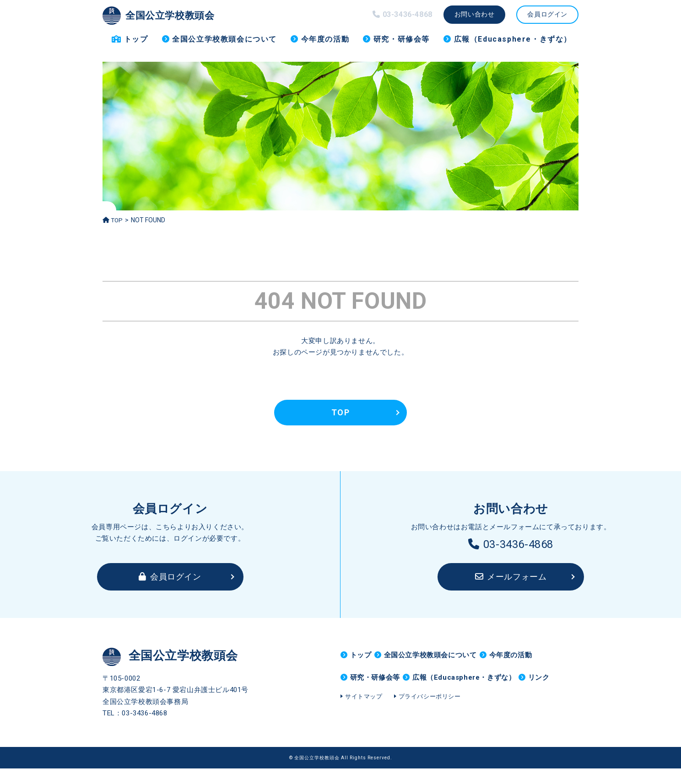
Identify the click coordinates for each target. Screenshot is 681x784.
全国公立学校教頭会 (169, 15)
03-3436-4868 (511, 544)
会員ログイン (547, 14)
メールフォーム (511, 577)
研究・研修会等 (402, 39)
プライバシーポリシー (430, 729)
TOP (113, 220)
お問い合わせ (475, 14)
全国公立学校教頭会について (224, 39)
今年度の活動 (325, 39)
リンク (361, 703)
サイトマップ (364, 729)
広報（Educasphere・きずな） (513, 39)
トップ (136, 39)
